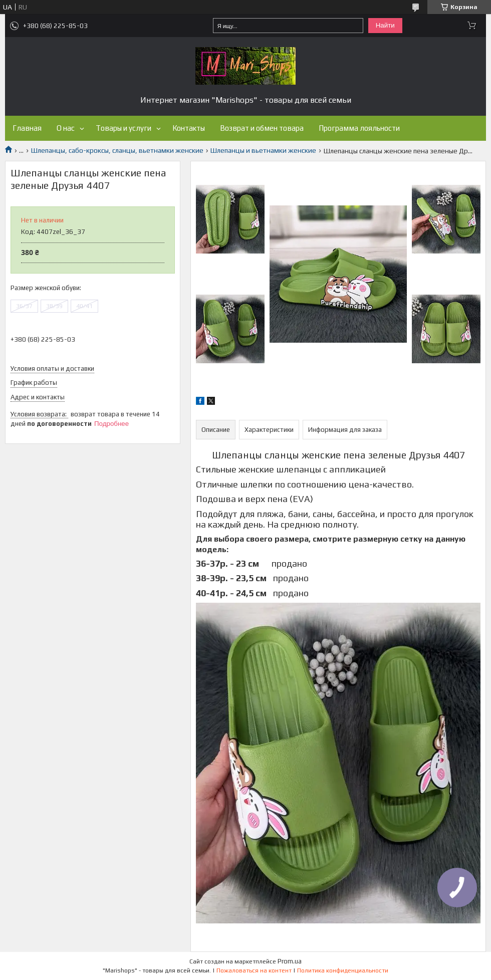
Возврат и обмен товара (262, 128)
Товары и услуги (124, 128)
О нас (66, 128)
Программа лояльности (359, 128)
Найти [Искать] (385, 25)
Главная (27, 128)
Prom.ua (290, 961)
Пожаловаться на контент (254, 970)
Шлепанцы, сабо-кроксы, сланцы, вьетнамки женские (117, 150)
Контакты (189, 128)
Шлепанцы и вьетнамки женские (263, 150)
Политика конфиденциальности (343, 970)
